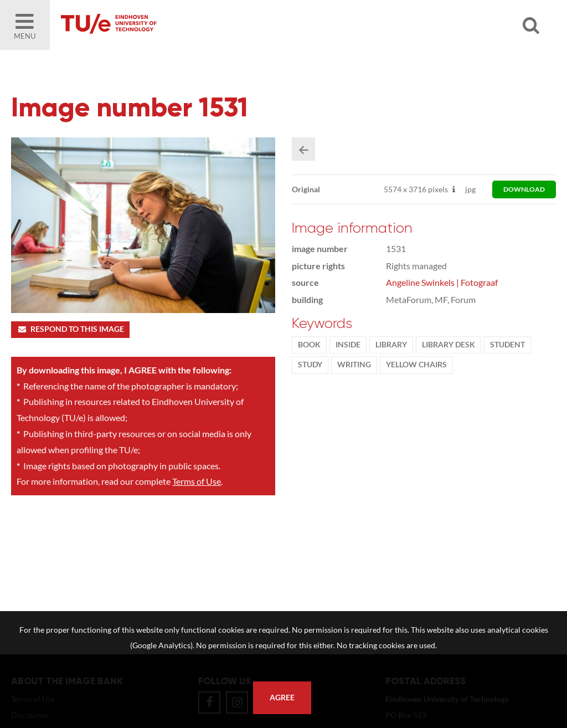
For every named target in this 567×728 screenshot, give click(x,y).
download (524, 189)
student (507, 345)
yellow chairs (416, 365)
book (309, 345)
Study (310, 365)
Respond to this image (70, 329)
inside (348, 345)
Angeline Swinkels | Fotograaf (442, 282)
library (391, 345)
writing (354, 365)
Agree (282, 698)
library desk (449, 345)
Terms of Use (197, 481)
